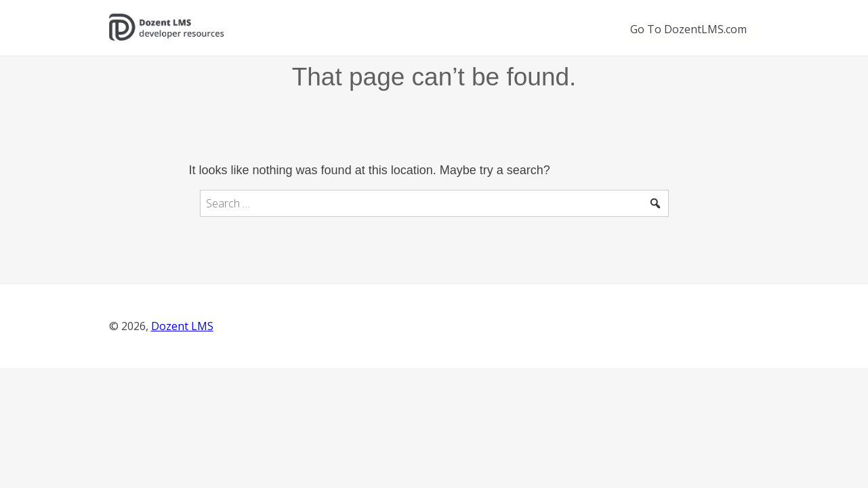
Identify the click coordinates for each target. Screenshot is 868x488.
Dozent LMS (182, 326)
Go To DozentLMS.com (688, 29)
